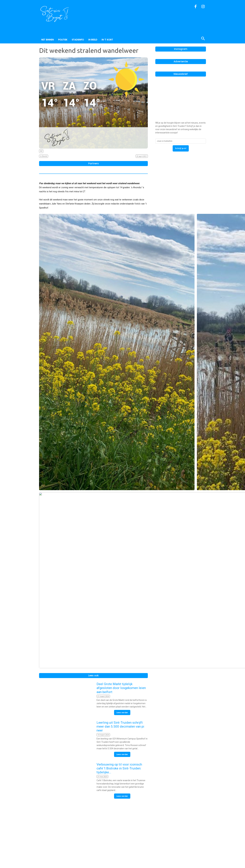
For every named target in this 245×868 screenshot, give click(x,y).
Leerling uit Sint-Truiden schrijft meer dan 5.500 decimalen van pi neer (120, 785)
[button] (188, 39)
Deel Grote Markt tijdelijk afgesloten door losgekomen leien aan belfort (121, 747)
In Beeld (44, 156)
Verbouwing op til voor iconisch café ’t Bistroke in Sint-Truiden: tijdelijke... (119, 827)
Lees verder (122, 771)
